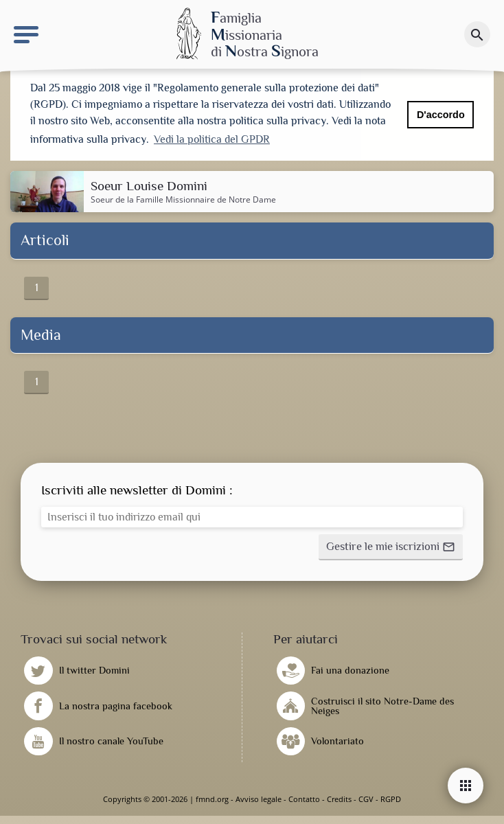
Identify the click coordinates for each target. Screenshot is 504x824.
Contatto (304, 799)
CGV (366, 799)
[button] (391, 547)
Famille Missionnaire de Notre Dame (206, 199)
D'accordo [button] (441, 115)
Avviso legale (259, 799)
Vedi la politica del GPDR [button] (212, 139)
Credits (339, 799)
